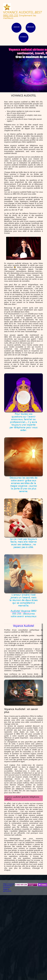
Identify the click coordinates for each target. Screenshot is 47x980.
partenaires (7, 891)
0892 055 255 (11, 16)
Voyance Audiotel (23, 626)
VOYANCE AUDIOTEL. (22, 13)
